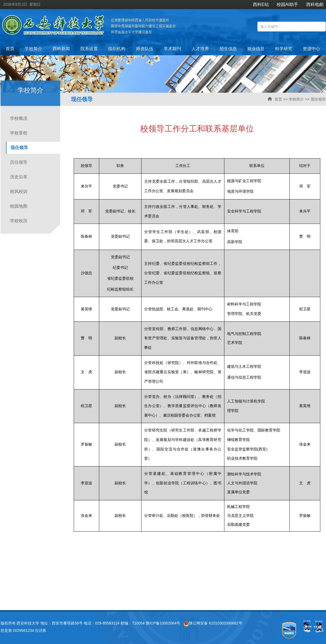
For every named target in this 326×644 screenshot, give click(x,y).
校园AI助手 (287, 4)
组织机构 (117, 49)
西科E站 (261, 4)
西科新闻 (61, 49)
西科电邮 (315, 4)
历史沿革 (19, 177)
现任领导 (318, 99)
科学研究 (284, 49)
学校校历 (19, 221)
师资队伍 (145, 49)
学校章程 (19, 133)
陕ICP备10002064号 (163, 623)
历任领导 (19, 162)
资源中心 (311, 49)
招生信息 (228, 49)
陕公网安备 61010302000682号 (213, 623)
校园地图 (19, 206)
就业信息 (256, 49)
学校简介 (33, 49)
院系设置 (89, 49)
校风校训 (19, 191)
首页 (10, 49)
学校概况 (19, 118)
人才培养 (200, 49)
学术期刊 (172, 49)
